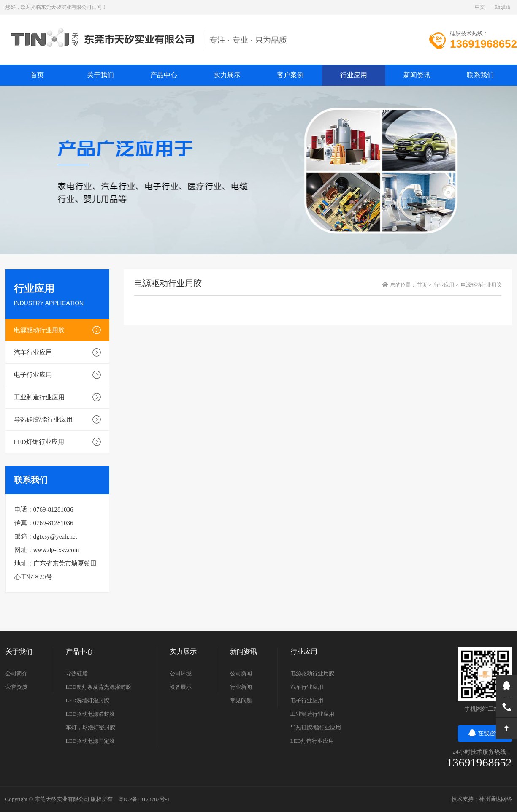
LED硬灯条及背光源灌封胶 (99, 687)
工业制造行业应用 (39, 397)
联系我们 (480, 75)
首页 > (425, 285)
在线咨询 (485, 733)
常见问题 (241, 700)
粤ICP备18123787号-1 (144, 799)
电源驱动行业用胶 (39, 330)
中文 (480, 7)
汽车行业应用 (33, 352)
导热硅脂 (77, 673)
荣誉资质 (16, 687)
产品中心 (164, 75)
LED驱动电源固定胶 (90, 741)
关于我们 (100, 75)
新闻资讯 (417, 75)
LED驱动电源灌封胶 (90, 714)
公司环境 (181, 673)
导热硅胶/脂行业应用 (43, 420)
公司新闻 (241, 673)
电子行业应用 (33, 375)
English (502, 7)
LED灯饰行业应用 (39, 442)
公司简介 (16, 673)
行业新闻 (241, 687)
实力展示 (227, 75)
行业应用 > (447, 285)
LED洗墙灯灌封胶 (88, 700)
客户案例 (290, 75)
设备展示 (181, 687)
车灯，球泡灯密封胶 (91, 727)
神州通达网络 (495, 799)
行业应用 (354, 75)
